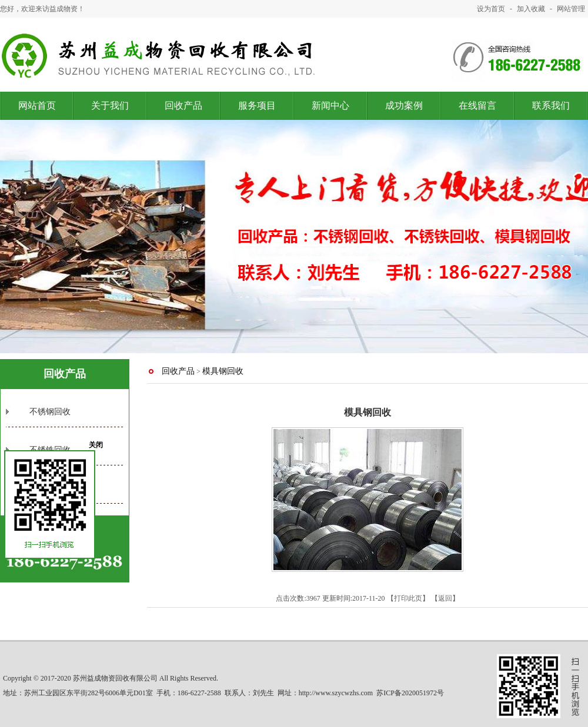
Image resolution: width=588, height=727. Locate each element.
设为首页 (491, 9)
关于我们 (110, 105)
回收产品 (183, 105)
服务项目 (257, 105)
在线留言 (477, 105)
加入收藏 (531, 9)
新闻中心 (330, 105)
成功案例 (404, 105)
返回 (445, 598)
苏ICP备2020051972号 (410, 693)
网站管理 (571, 9)
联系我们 (551, 105)
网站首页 (37, 105)
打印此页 (408, 598)
